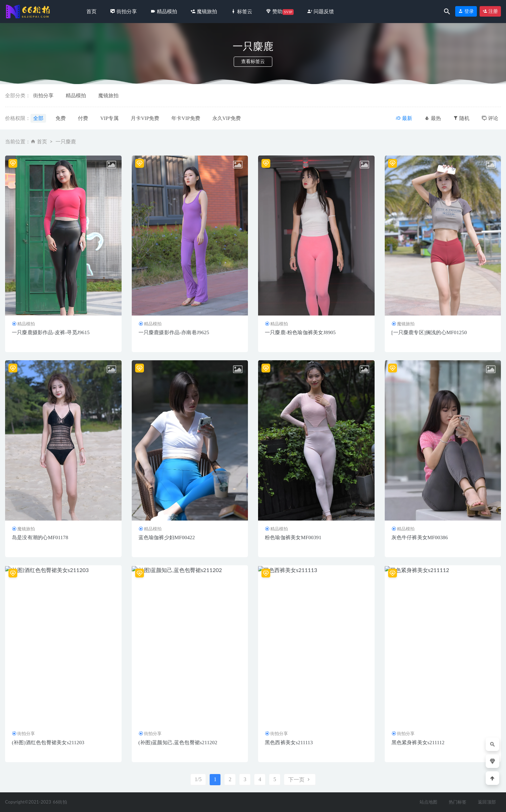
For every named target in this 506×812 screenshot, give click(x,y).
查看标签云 (253, 62)
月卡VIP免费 (145, 118)
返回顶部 (487, 802)
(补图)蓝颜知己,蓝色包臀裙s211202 (178, 743)
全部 (38, 118)
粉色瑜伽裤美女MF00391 (293, 537)
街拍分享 (43, 96)
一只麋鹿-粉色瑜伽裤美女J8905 (300, 332)
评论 (490, 118)
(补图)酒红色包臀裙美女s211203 (48, 743)
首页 (91, 12)
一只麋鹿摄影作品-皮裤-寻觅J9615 (51, 332)
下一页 (300, 780)
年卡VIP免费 (186, 118)
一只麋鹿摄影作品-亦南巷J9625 (174, 332)
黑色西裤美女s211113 (289, 743)
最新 (404, 118)
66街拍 (60, 802)
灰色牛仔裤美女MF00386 (420, 537)
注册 (490, 11)
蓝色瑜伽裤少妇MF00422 (167, 537)
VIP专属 (109, 118)
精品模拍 (76, 96)
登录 (466, 11)
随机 (461, 118)
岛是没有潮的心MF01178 (40, 537)
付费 (83, 118)
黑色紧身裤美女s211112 (418, 743)
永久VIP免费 (227, 118)
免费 (61, 118)
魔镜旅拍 (108, 96)
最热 (433, 118)
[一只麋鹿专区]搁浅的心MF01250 (429, 332)
